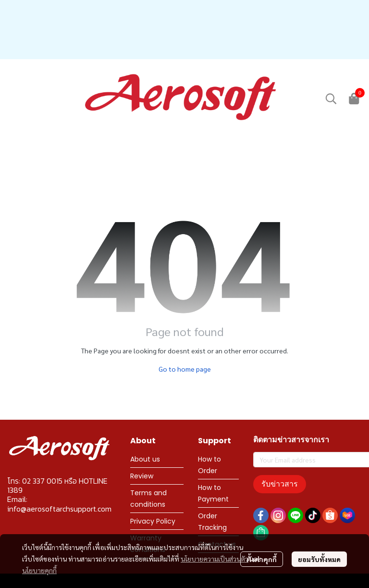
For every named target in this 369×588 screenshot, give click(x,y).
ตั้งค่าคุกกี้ (262, 559)
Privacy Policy (153, 521)
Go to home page (185, 369)
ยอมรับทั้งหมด (319, 559)
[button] (331, 99)
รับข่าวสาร (280, 484)
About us (145, 459)
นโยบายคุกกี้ (39, 570)
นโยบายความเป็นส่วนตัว (215, 559)
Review (142, 476)
